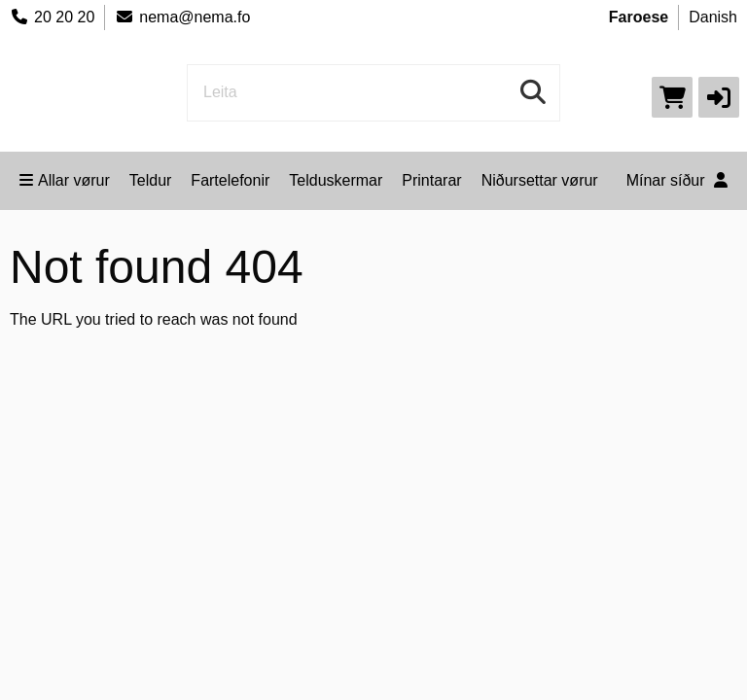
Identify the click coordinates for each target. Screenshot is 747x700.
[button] (719, 97)
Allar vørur (65, 180)
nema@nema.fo (182, 17)
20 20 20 (52, 17)
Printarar (431, 180)
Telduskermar (336, 180)
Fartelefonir (230, 180)
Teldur (151, 180)
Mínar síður (677, 180)
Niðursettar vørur (540, 180)
